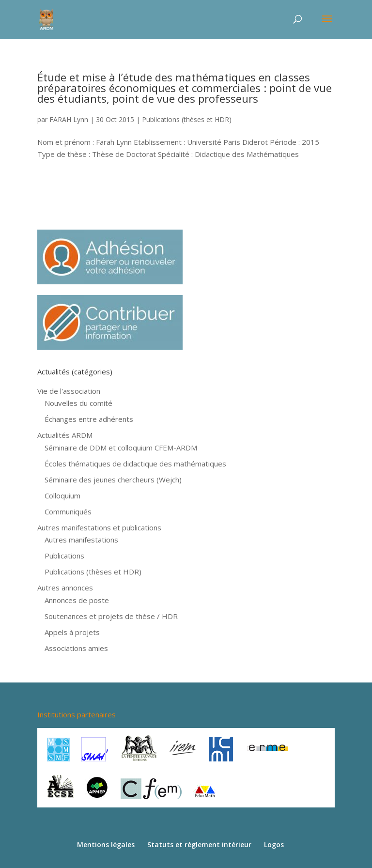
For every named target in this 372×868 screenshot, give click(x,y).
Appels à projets (72, 632)
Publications (64, 556)
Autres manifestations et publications (99, 527)
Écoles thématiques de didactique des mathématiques (135, 464)
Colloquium (62, 496)
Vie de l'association (69, 391)
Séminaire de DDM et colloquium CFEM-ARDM (121, 448)
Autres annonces (65, 588)
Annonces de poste (77, 600)
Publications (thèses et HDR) (187, 119)
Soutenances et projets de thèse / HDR (111, 616)
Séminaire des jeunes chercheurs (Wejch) (113, 480)
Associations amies (76, 648)
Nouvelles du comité (78, 403)
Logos (274, 845)
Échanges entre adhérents (89, 419)
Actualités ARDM (65, 435)
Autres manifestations (81, 540)
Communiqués (68, 511)
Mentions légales (106, 845)
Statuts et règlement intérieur (199, 845)
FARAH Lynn (69, 119)
